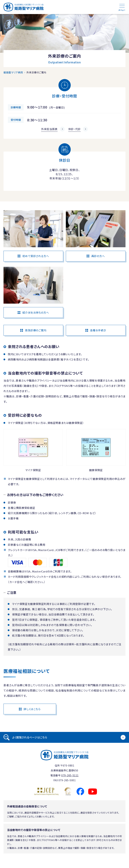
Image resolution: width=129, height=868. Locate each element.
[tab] (64, 737)
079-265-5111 (70, 775)
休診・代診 (74, 129)
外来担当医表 (49, 129)
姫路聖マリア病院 (13, 72)
